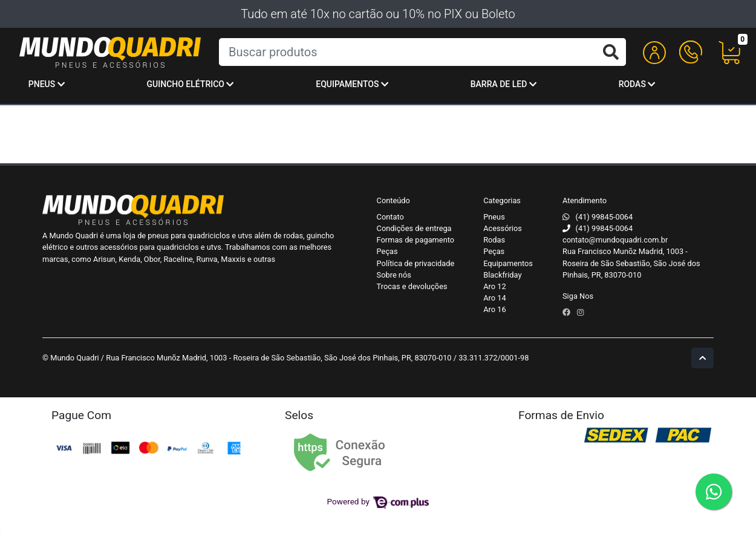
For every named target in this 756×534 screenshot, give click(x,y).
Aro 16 (494, 309)
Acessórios (503, 228)
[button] (654, 52)
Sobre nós (394, 275)
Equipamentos (352, 84)
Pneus (47, 84)
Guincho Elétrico (191, 84)
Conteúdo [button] (393, 200)
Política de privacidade (416, 263)
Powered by (378, 501)
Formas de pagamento (415, 240)
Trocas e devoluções (412, 286)
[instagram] (580, 312)
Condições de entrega (414, 228)
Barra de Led (503, 84)
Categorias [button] (502, 200)
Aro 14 (494, 298)
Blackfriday (502, 275)
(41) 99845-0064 (604, 217)
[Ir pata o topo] (702, 358)
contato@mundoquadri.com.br (615, 240)
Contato (390, 217)
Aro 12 (494, 286)
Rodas (637, 84)
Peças (387, 251)
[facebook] (567, 312)
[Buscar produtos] (422, 52)
